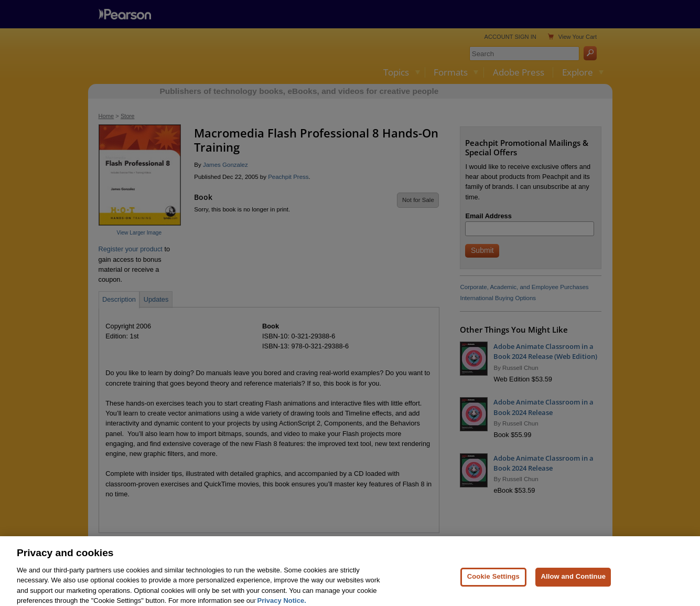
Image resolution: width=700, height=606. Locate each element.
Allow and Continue (573, 587)
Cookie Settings (493, 587)
